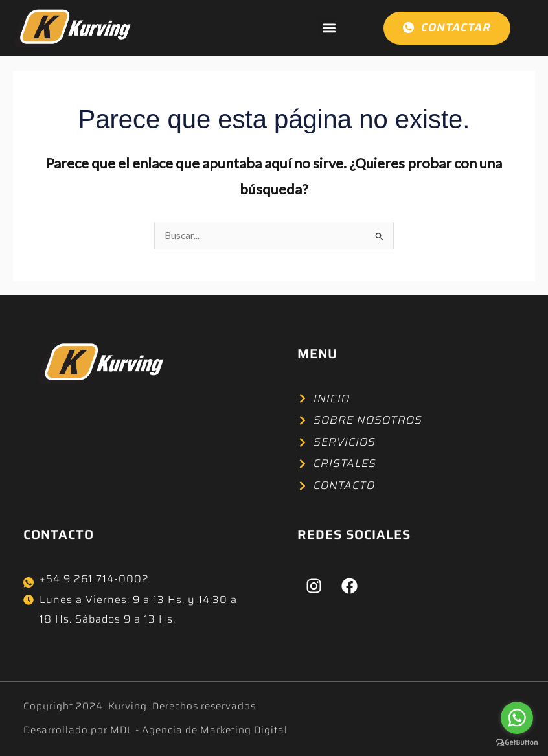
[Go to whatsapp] (517, 718)
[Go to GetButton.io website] (517, 743)
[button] (329, 28)
